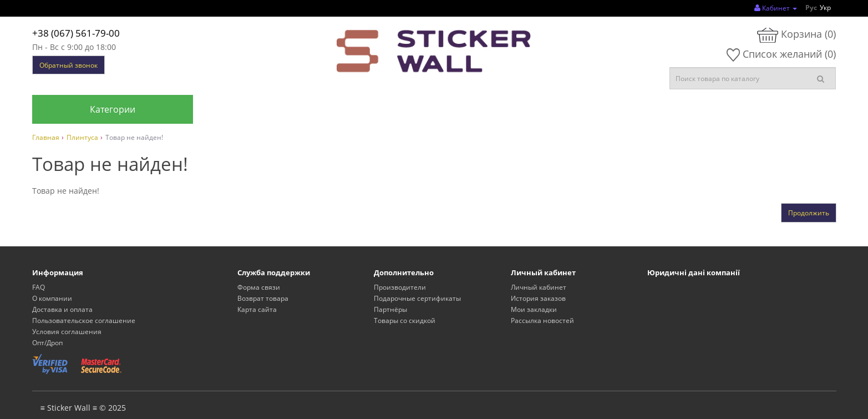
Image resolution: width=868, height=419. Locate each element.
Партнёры (390, 309)
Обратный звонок (68, 65)
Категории (113, 109)
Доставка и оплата (62, 309)
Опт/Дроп (47, 343)
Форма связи (259, 287)
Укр (825, 7)
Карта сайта (257, 309)
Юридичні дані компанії (694, 272)
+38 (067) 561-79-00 (76, 33)
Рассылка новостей (542, 320)
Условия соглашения (67, 332)
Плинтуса (82, 137)
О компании (52, 298)
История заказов (538, 298)
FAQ (39, 287)
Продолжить (809, 213)
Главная (46, 137)
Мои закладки (534, 309)
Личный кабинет (539, 287)
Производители (400, 287)
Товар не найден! (134, 137)
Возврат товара (263, 298)
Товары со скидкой (405, 320)
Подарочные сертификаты (417, 298)
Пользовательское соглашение (84, 320)
